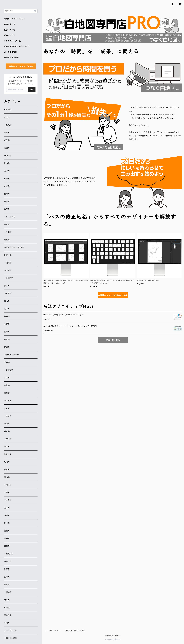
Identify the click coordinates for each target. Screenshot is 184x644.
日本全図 (8, 110)
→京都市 (8, 401)
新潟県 (7, 286)
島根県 (7, 470)
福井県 (7, 316)
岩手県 (7, 140)
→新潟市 (8, 293)
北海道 (7, 117)
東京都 (7, 240)
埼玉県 (7, 209)
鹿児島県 (8, 615)
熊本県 (7, 584)
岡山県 (7, 477)
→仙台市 (8, 156)
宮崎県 (7, 607)
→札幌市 (8, 125)
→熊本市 (8, 592)
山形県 (7, 171)
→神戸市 (8, 439)
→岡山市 (8, 485)
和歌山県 (8, 454)
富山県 (7, 301)
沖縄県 (7, 623)
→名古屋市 (9, 370)
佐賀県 (7, 569)
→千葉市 (8, 232)
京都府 (7, 393)
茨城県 (7, 186)
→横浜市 (8, 263)
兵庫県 (7, 431)
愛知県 (7, 362)
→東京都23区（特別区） (14, 247)
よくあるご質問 (11, 52)
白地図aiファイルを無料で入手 (113, 295)
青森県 (7, 133)
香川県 (7, 523)
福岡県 (7, 546)
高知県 (7, 539)
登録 (32, 90)
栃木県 (7, 194)
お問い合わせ (10, 24)
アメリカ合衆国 (11, 630)
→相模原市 (9, 278)
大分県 (7, 600)
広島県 (7, 493)
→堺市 (7, 424)
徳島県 (7, 516)
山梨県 (7, 324)
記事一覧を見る (113, 340)
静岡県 (7, 347)
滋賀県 (7, 385)
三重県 (7, 378)
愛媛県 (7, 531)
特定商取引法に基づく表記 (75, 630)
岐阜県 (7, 339)
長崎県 (7, 577)
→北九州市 (9, 554)
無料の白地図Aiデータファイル (17, 46)
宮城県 (7, 148)
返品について (10, 35)
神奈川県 (8, 255)
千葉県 (7, 225)
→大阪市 (8, 416)
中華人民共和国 (11, 638)
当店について (10, 30)
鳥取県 (7, 462)
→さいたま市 (10, 217)
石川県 (7, 309)
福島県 (7, 179)
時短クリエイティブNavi (15, 19)
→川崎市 (8, 270)
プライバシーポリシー (53, 630)
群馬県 (7, 202)
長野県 (7, 332)
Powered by (113, 639)
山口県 (7, 508)
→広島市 (8, 500)
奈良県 (7, 447)
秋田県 (7, 163)
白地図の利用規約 (11, 58)
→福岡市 (8, 562)
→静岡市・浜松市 (11, 355)
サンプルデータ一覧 (12, 41)
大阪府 (7, 408)
